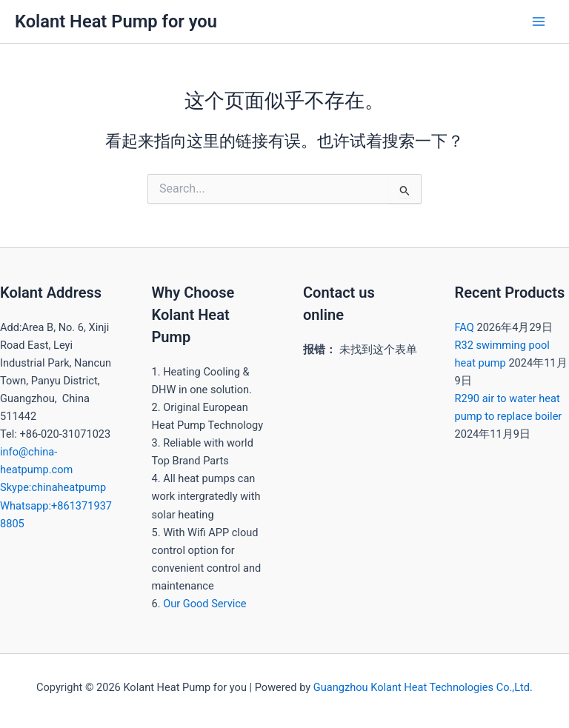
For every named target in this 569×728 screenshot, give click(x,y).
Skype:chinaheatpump (53, 487)
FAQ (465, 327)
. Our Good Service (202, 604)
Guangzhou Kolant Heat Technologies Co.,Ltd (422, 687)
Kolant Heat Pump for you (116, 21)
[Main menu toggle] (539, 21)
